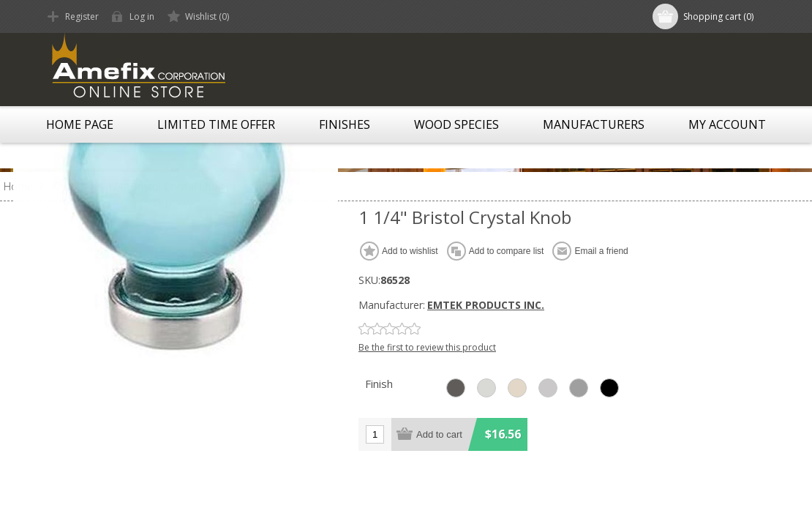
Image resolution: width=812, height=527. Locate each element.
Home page (80, 124)
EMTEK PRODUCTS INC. (486, 305)
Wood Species (456, 124)
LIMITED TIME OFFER (216, 124)
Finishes (345, 124)
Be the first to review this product (427, 347)
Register (82, 16)
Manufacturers (594, 124)
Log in (142, 16)
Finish (379, 384)
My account (727, 124)
